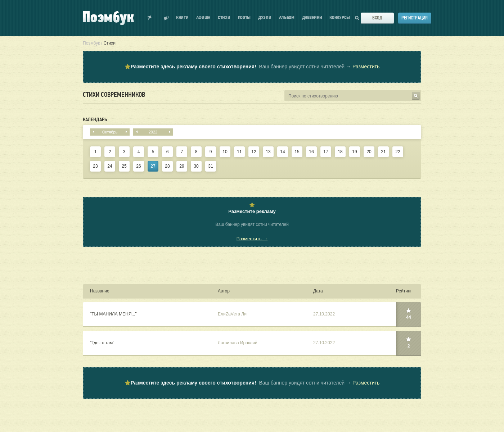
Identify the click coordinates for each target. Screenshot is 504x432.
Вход (377, 18)
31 (210, 166)
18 (340, 152)
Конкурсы (340, 18)
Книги (182, 18)
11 (239, 152)
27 (153, 166)
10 (225, 152)
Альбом (287, 18)
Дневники (312, 18)
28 (167, 166)
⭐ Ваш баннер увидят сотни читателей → (252, 67)
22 (398, 152)
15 (297, 152)
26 (138, 166)
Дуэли (265, 18)
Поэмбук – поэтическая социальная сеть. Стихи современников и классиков (108, 18)
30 (196, 166)
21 (383, 152)
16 (311, 152)
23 (95, 166)
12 (254, 152)
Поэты (244, 18)
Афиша (203, 18)
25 (124, 166)
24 (110, 166)
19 (354, 152)
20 (369, 152)
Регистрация (415, 18)
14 (282, 152)
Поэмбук (91, 43)
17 (326, 152)
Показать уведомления (150, 18)
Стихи (224, 18)
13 (268, 152)
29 (182, 166)
